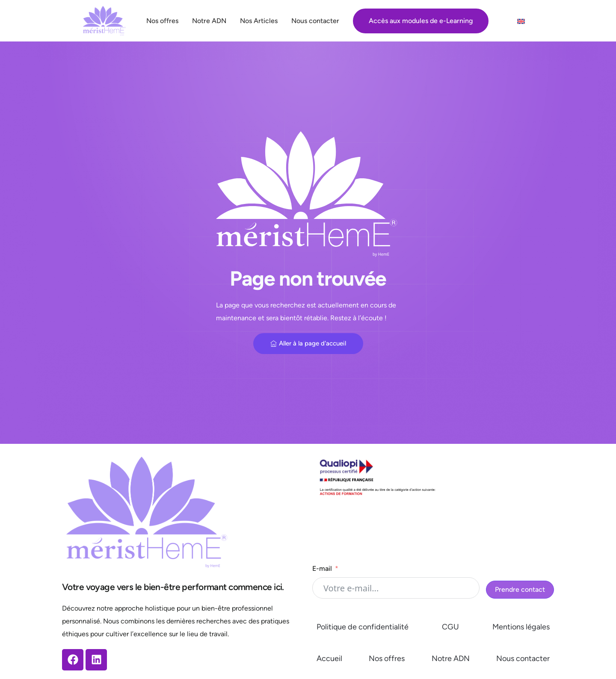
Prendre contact (520, 589)
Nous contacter (523, 658)
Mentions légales (521, 627)
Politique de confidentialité (363, 627)
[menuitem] (521, 21)
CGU (450, 627)
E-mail (322, 568)
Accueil (329, 658)
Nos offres (387, 658)
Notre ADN (451, 658)
